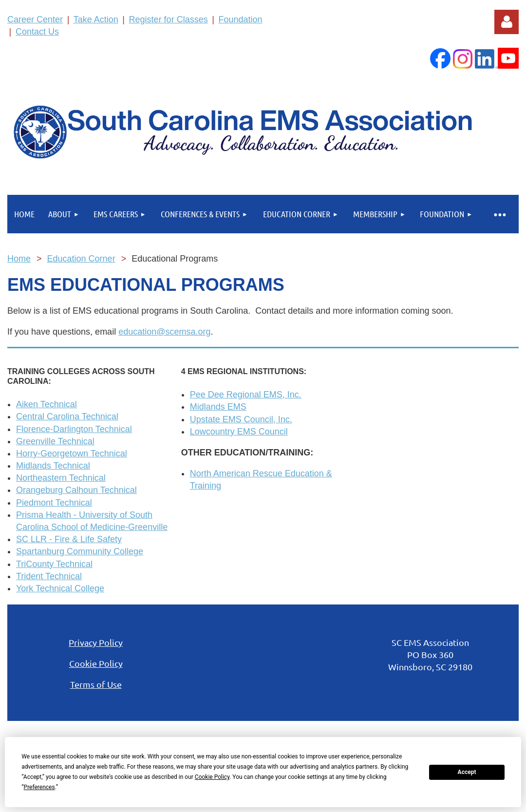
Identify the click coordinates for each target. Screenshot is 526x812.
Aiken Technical (47, 404)
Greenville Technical (55, 441)
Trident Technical (49, 576)
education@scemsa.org (164, 332)
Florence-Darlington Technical (74, 429)
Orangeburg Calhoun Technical (76, 490)
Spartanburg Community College (80, 551)
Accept (467, 772)
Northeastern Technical (61, 478)
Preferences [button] (39, 787)
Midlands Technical (53, 466)
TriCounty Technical (54, 564)
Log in (507, 22)
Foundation (241, 19)
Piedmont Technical (54, 503)
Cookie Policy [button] (212, 777)
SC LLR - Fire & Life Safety (69, 539)
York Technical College (60, 588)
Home (19, 259)
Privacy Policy (96, 642)
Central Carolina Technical (67, 416)
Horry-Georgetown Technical (72, 453)
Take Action (96, 19)
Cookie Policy (96, 663)
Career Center (35, 19)
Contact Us (37, 32)
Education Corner (81, 259)
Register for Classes (169, 19)
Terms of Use (96, 684)
